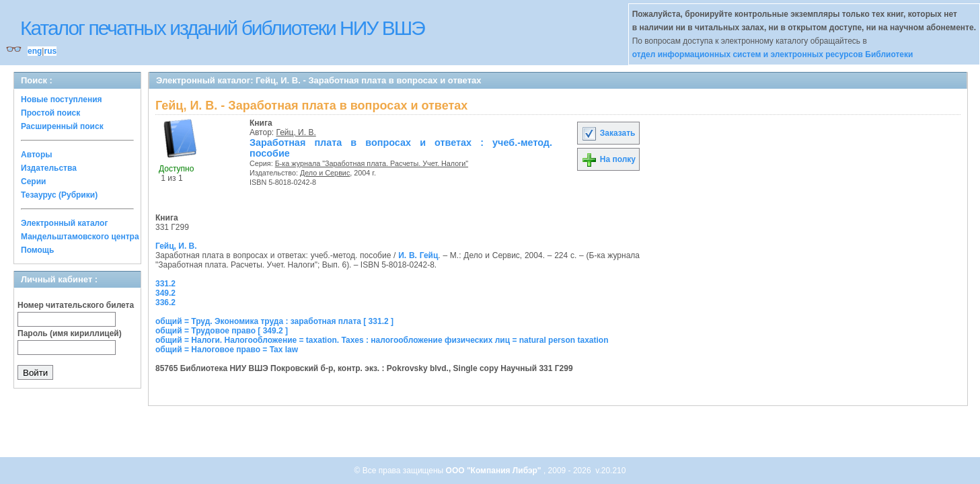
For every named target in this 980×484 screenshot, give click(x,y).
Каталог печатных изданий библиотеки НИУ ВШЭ (222, 28)
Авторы (37, 155)
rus (50, 51)
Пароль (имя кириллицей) (70, 333)
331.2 (165, 284)
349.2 (165, 293)
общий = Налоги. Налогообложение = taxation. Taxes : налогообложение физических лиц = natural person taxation (382, 340)
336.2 (165, 302)
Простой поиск (50, 113)
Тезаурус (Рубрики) (59, 195)
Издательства (49, 168)
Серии (33, 182)
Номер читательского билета (76, 305)
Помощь (37, 250)
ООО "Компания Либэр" (495, 471)
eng (35, 51)
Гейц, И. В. (296, 132)
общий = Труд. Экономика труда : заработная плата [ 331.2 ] (274, 321)
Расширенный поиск (62, 126)
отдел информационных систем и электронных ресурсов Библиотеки (773, 54)
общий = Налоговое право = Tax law (227, 350)
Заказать (608, 133)
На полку (608, 159)
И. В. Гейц (418, 255)
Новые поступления (62, 99)
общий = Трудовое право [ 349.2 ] (222, 331)
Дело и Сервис (325, 173)
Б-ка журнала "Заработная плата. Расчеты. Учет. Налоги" (372, 163)
